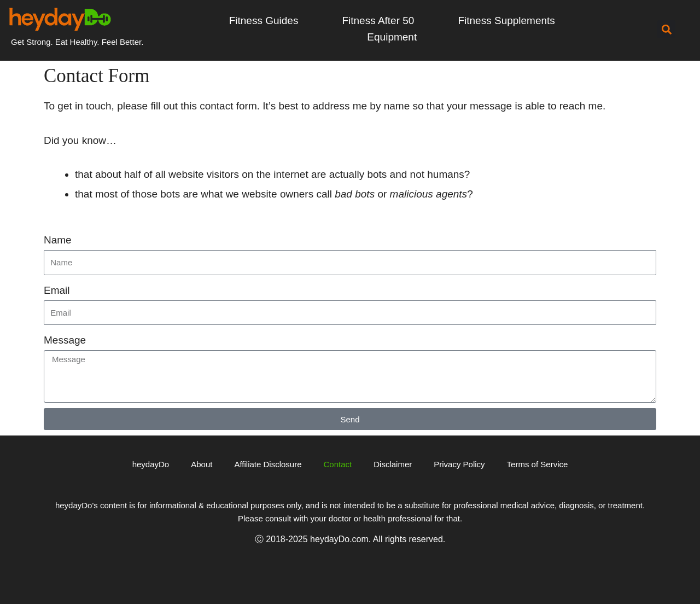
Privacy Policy (459, 464)
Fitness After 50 (378, 21)
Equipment (392, 37)
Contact (338, 464)
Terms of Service (538, 464)
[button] (666, 30)
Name (58, 240)
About (202, 464)
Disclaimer (393, 464)
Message (65, 340)
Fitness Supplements (506, 21)
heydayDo (151, 464)
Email (57, 290)
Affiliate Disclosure (268, 464)
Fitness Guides (264, 21)
